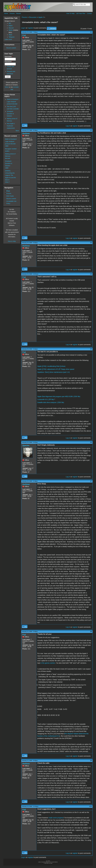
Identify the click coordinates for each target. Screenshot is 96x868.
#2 (91, 130)
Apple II (41, 17)
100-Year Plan (81, 13)
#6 (91, 442)
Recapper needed (11, 149)
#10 (91, 806)
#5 (91, 349)
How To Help (70, 13)
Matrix (11, 26)
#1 (91, 32)
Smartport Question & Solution (10, 114)
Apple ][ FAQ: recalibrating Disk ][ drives (51, 366)
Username (9, 57)
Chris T (7, 182)
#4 (91, 274)
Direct (7, 87)
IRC (10, 23)
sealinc (7, 151)
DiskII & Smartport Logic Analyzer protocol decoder (13, 102)
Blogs (8, 191)
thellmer (26, 133)
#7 (91, 481)
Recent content (11, 48)
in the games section (48, 663)
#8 (91, 632)
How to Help (12, 241)
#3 (91, 243)
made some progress (56, 818)
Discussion (33, 17)
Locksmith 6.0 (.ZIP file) (46, 399)
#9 (91, 761)
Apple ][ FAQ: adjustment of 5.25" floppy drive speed (56, 369)
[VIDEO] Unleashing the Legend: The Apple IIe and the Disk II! (10, 175)
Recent (19, 13)
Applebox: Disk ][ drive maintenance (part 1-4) (53, 372)
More (17, 131)
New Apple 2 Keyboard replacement (11, 126)
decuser (8, 158)
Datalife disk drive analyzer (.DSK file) (51, 402)
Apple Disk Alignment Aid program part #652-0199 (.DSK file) (59, 397)
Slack (10, 35)
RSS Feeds (10, 196)
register (30, 28)
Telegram (12, 37)
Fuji (24, 35)
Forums (12, 13)
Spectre (26, 445)
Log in (23, 28)
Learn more (8, 39)
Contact (89, 13)
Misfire (11, 30)
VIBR (7, 146)
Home (6, 13)
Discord (11, 28)
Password (9, 62)
